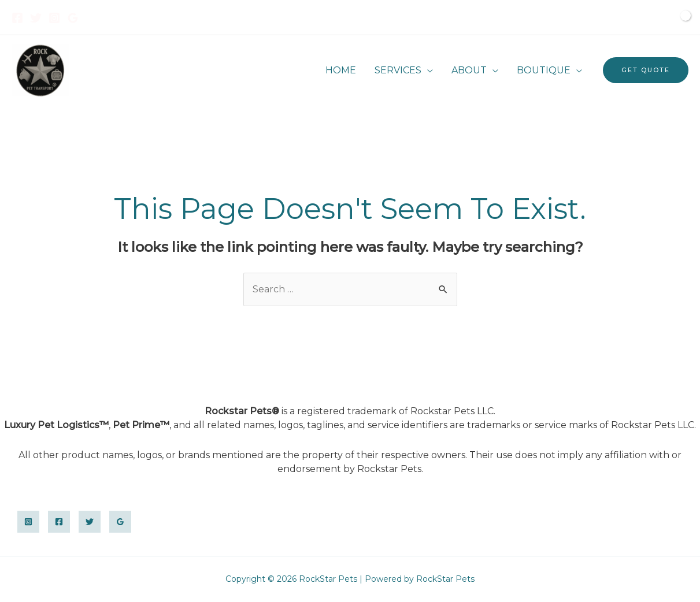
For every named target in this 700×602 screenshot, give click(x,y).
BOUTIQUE (544, 70)
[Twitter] (36, 18)
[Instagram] (54, 18)
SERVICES (398, 70)
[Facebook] (17, 18)
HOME (341, 70)
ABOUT (469, 70)
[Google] (73, 18)
